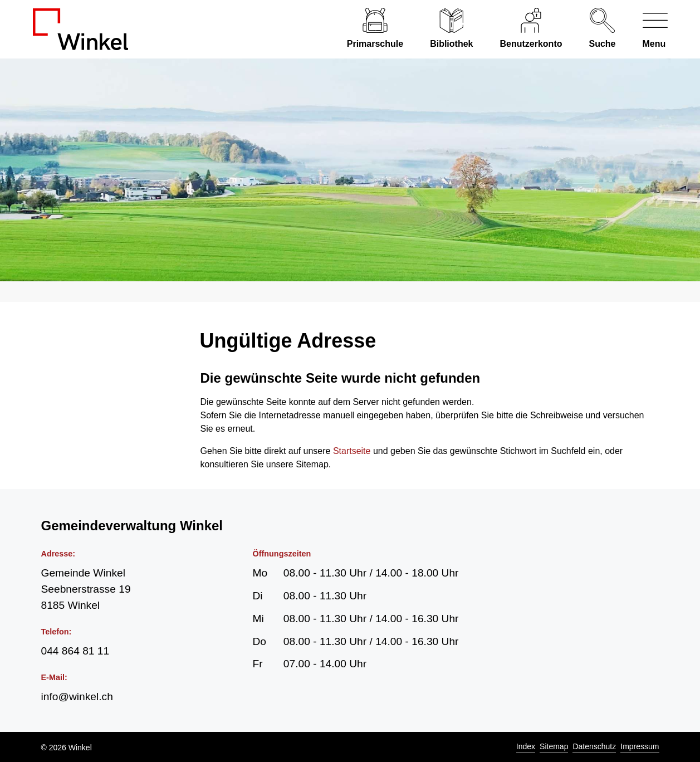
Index (526, 746)
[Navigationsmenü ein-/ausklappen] (648, 29)
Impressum (640, 746)
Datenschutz (594, 746)
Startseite (352, 451)
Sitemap (554, 746)
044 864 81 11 (75, 651)
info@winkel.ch (77, 697)
